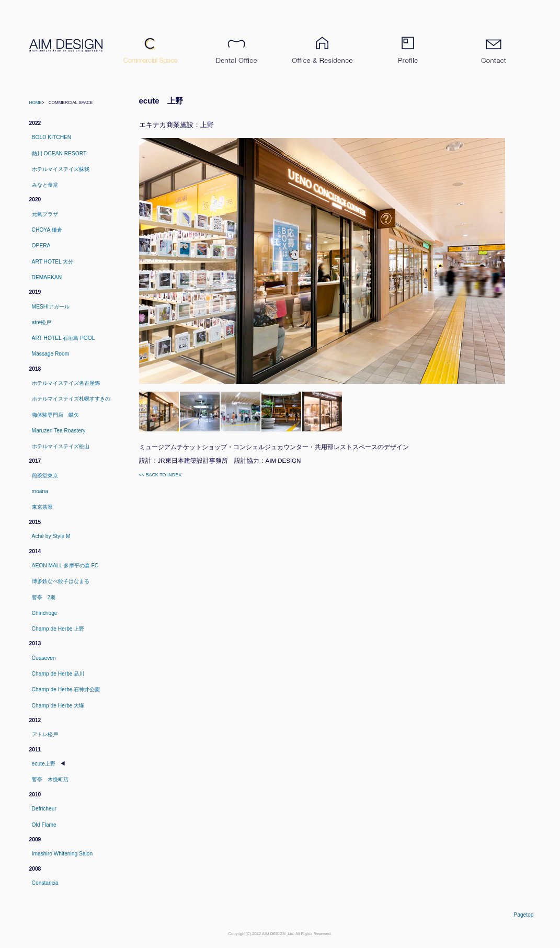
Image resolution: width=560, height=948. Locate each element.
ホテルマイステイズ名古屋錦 (66, 383)
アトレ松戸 (45, 734)
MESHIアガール (51, 307)
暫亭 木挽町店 (50, 779)
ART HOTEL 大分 (53, 262)
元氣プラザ (45, 214)
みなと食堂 (45, 185)
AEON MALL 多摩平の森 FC (65, 566)
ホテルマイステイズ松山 (61, 446)
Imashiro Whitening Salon (62, 854)
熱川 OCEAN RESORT (59, 153)
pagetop (523, 915)
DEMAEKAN (47, 277)
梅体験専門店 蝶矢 (55, 415)
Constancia (45, 883)
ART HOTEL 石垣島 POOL (64, 338)
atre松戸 (42, 322)
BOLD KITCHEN (52, 137)
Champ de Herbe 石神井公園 (66, 689)
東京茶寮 (42, 507)
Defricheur (44, 809)
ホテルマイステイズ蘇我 (61, 169)
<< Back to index (161, 475)
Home (36, 103)
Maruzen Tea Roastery (59, 431)
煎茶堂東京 (45, 476)
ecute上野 (44, 764)
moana (40, 491)
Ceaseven (44, 658)
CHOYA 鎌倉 (47, 230)
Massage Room (51, 354)
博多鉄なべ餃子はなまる (61, 581)
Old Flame (44, 825)
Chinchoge (45, 613)
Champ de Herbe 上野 (58, 629)
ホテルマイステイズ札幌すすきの (71, 399)
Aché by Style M (51, 536)
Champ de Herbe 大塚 (58, 706)
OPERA (41, 245)
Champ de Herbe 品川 (58, 674)
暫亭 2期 (44, 597)
